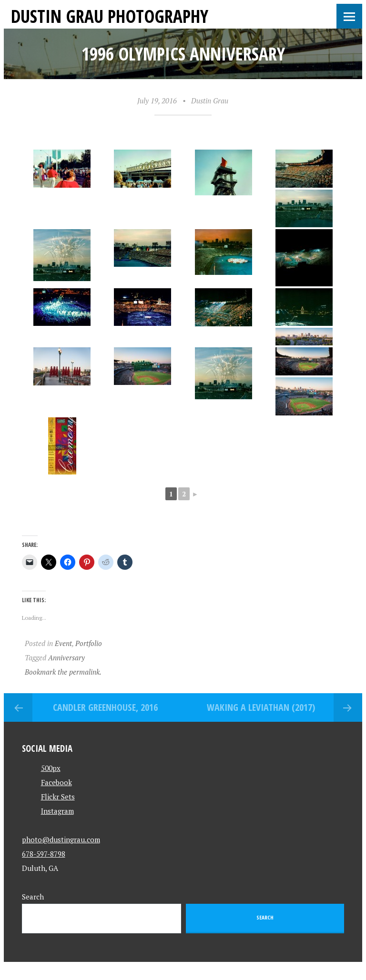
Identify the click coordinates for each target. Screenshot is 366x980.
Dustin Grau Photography (110, 16)
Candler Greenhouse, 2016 (105, 707)
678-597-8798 (44, 854)
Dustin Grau (210, 101)
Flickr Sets (58, 797)
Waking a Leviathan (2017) (261, 707)
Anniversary (66, 657)
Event (63, 643)
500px (51, 768)
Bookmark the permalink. (63, 672)
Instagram (57, 811)
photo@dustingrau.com (61, 839)
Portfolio (89, 643)
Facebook (56, 782)
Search (33, 897)
